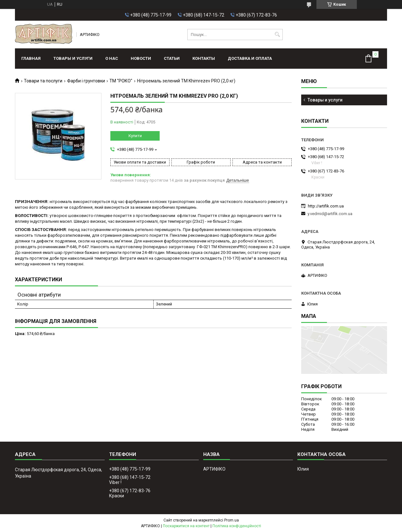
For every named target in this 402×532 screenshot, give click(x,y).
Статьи (172, 58)
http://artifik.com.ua (326, 206)
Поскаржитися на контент (186, 526)
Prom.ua (232, 520)
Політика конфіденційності (237, 526)
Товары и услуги (73, 58)
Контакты (204, 58)
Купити (135, 136)
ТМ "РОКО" (121, 81)
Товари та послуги (43, 81)
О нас (112, 58)
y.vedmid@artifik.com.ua (330, 214)
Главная (31, 58)
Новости (141, 58)
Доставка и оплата (250, 58)
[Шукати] (277, 35)
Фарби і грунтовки (86, 81)
